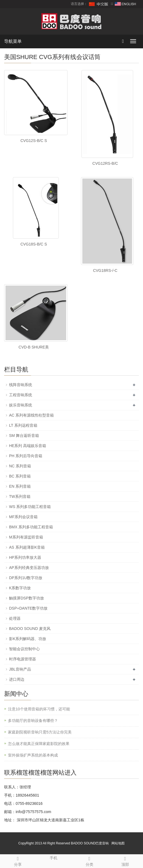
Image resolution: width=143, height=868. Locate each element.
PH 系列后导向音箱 (26, 456)
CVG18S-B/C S (34, 244)
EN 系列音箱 (20, 486)
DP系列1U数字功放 (26, 578)
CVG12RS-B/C (105, 163)
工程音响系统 (21, 395)
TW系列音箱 (20, 496)
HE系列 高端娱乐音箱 (28, 446)
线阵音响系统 (21, 385)
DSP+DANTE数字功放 (28, 608)
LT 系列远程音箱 (23, 425)
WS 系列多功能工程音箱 (30, 507)
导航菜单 (13, 41)
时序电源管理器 (23, 659)
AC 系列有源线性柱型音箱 (31, 415)
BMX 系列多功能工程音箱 (31, 527)
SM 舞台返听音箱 (24, 436)
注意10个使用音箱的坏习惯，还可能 (39, 709)
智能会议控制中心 (24, 649)
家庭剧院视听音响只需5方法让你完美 (40, 732)
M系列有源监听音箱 (26, 537)
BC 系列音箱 (20, 476)
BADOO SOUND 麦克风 (30, 629)
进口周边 (17, 679)
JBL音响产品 (20, 669)
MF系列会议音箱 (23, 517)
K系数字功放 (20, 588)
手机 (54, 857)
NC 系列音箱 (20, 466)
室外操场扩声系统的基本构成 (33, 755)
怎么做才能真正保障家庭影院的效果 (39, 744)
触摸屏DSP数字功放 (26, 598)
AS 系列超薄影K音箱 (27, 547)
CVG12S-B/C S (34, 141)
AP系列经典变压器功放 (29, 568)
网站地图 (118, 843)
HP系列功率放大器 (25, 557)
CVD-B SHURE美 (34, 347)
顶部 (125, 861)
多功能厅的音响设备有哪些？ (33, 721)
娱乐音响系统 (21, 405)
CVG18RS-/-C (105, 270)
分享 (18, 861)
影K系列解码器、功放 (28, 639)
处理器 (15, 618)
